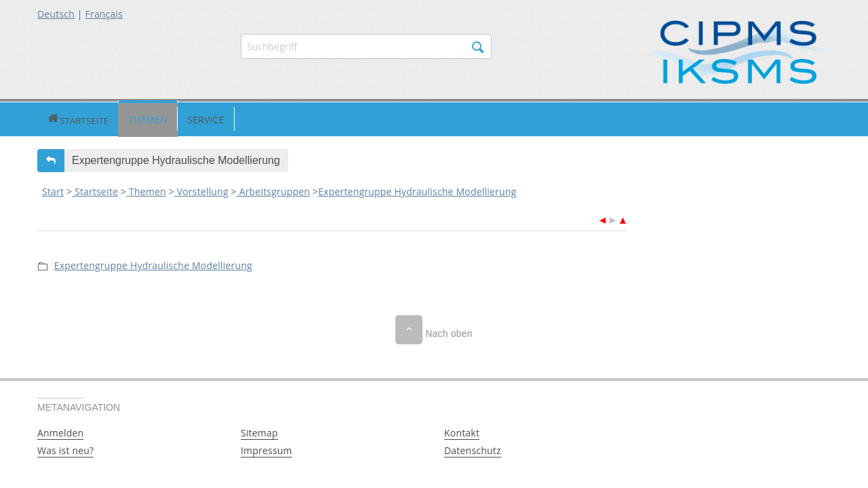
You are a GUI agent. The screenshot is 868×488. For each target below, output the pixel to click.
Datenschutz (473, 449)
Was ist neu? (65, 449)
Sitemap (259, 431)
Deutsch (56, 14)
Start (53, 190)
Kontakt (462, 431)
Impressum (267, 449)
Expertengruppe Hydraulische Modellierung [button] (176, 159)
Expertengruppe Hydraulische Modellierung (417, 190)
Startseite (54, 118)
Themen (100, 118)
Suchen (478, 47)
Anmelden (60, 431)
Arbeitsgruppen (273, 190)
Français (104, 14)
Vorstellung (201, 190)
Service (158, 118)
